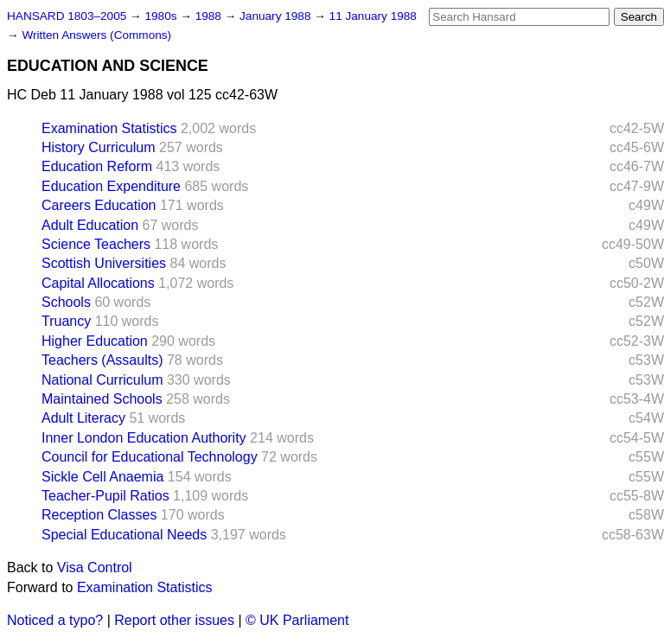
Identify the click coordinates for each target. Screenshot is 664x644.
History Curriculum (99, 147)
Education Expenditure (111, 186)
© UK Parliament (297, 620)
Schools (66, 302)
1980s (162, 16)
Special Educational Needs (124, 535)
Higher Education (95, 341)
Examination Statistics (109, 128)
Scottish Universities (104, 263)
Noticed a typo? (55, 620)
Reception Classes (99, 515)
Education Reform (97, 166)
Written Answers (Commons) (96, 35)
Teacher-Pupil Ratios (105, 496)
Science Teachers (96, 244)
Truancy (66, 321)
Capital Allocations (98, 283)
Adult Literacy (83, 418)
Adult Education (90, 225)
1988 (210, 16)
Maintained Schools (102, 399)
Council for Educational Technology (150, 457)
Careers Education (99, 205)
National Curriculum (102, 380)
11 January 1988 (373, 16)
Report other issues (174, 620)
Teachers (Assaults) (102, 360)
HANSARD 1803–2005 (67, 16)
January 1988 (277, 16)
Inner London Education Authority (144, 438)
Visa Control (95, 567)
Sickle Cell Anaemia (102, 477)
